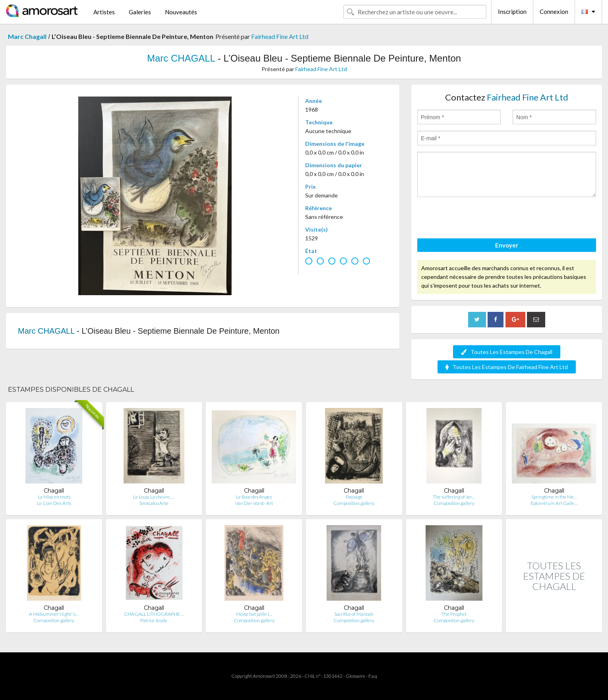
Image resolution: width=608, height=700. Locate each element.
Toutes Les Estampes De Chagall (507, 352)
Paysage (354, 497)
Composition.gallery (354, 503)
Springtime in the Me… (554, 497)
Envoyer (507, 245)
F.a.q (373, 676)
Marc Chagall (27, 36)
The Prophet (454, 614)
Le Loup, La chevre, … (154, 497)
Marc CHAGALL (181, 58)
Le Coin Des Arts (54, 503)
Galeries (140, 12)
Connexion (554, 12)
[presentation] (478, 219)
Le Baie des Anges (254, 497)
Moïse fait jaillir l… (254, 614)
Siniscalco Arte (154, 503)
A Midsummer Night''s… (54, 614)
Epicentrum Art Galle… (554, 503)
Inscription (512, 12)
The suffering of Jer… (454, 497)
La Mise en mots (54, 497)
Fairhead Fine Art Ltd (280, 36)
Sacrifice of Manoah (354, 614)
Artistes (104, 12)
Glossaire (355, 676)
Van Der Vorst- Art (254, 503)
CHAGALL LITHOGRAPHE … (154, 614)
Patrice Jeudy (154, 620)
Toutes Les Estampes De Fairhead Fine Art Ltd (507, 367)
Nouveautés (181, 12)
